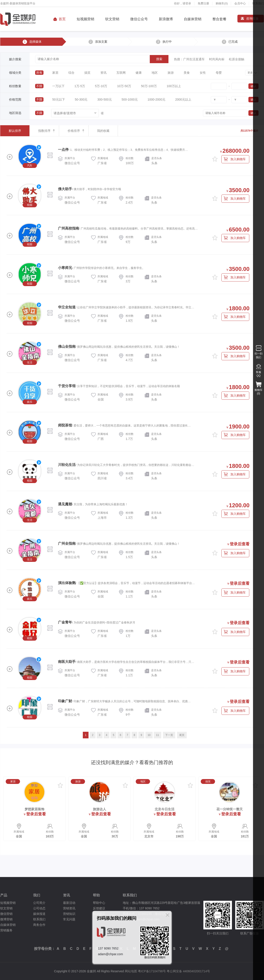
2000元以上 (183, 99)
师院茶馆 (65, 425)
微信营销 (6, 914)
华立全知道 (67, 307)
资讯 (103, 73)
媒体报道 (39, 914)
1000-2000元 (156, 99)
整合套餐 (219, 19)
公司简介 (39, 903)
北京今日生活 (165, 809)
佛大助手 (65, 189)
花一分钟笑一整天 (230, 809)
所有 (39, 73)
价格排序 (74, 131)
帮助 (96, 895)
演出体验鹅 (67, 583)
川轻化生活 (67, 465)
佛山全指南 (67, 347)
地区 (155, 73)
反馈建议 (99, 908)
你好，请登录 (183, 3)
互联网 (121, 73)
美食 (187, 73)
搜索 (159, 59)
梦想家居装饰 (34, 809)
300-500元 (104, 99)
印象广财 (65, 701)
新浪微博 (166, 19)
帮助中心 (99, 903)
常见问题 (69, 919)
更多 (250, 73)
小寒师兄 (65, 268)
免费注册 (203, 3)
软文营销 (112, 19)
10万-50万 (124, 86)
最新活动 (69, 903)
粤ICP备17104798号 (152, 971)
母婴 (219, 73)
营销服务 (6, 930)
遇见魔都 (65, 504)
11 (157, 735)
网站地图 (131, 971)
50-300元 (81, 99)
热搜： (179, 59)
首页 (62, 19)
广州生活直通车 (194, 59)
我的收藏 (103, 131)
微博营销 (6, 919)
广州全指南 (67, 543)
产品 (4, 895)
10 (149, 735)
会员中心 (240, 3)
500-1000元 (130, 99)
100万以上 (174, 86)
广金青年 (65, 622)
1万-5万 (80, 86)
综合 (71, 73)
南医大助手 (67, 662)
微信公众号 (139, 19)
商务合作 (39, 925)
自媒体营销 (193, 19)
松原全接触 (237, 59)
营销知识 (69, 914)
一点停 (63, 150)
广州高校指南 (69, 228)
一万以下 (58, 86)
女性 (203, 73)
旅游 (171, 73)
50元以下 (59, 99)
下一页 (169, 735)
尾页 (182, 735)
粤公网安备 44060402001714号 (188, 971)
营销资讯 (69, 908)
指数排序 (44, 131)
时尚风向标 (217, 59)
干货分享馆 (67, 386)
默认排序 (15, 131)
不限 (39, 86)
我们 (37, 895)
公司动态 (39, 908)
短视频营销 (85, 19)
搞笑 (87, 73)
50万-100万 (149, 86)
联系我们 (39, 919)
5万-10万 (101, 86)
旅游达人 (99, 809)
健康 (139, 73)
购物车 (222, 3)
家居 (55, 73)
